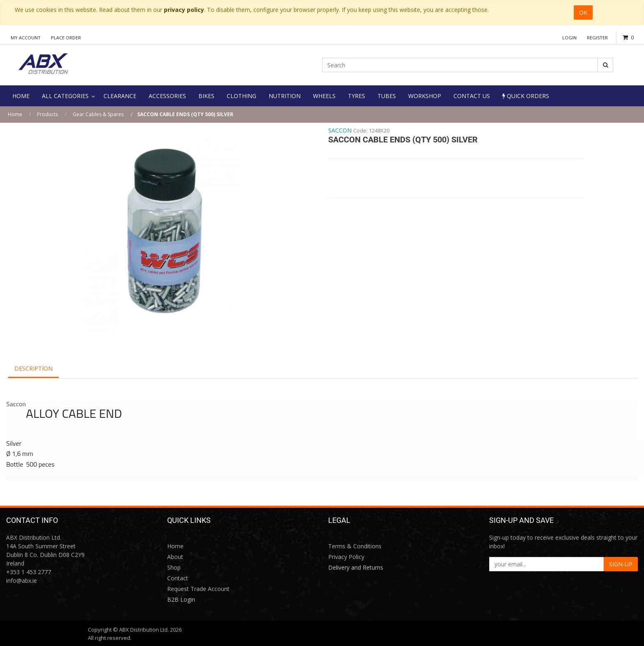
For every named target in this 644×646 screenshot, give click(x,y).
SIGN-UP (621, 564)
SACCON (340, 130)
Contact (178, 578)
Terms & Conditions (355, 546)
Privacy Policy (346, 557)
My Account (26, 38)
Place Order (66, 38)
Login (569, 38)
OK (583, 13)
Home (15, 114)
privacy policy (184, 10)
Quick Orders (526, 96)
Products (47, 114)
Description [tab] (33, 368)
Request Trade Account (198, 589)
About (175, 557)
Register (597, 38)
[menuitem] (21, 96)
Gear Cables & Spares (98, 114)
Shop (174, 567)
